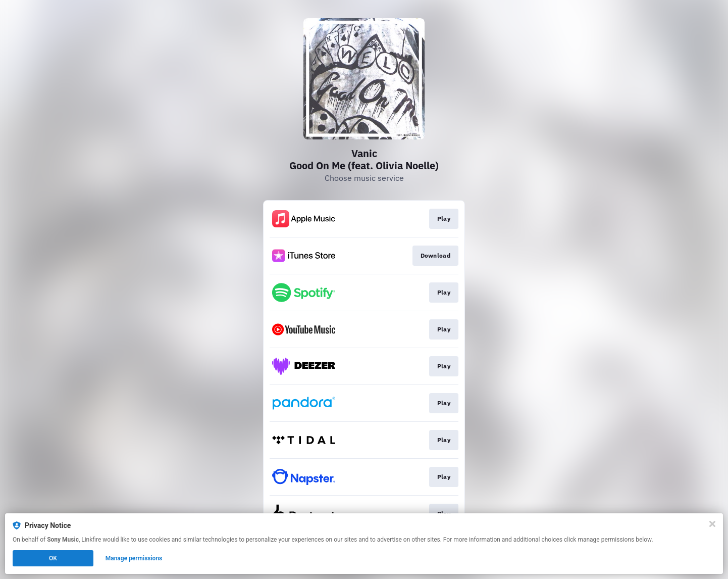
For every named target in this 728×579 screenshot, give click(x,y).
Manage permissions (134, 558)
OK (53, 558)
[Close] (712, 524)
